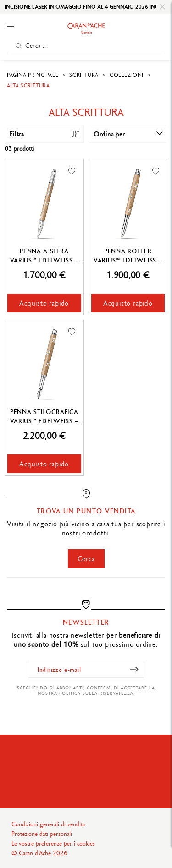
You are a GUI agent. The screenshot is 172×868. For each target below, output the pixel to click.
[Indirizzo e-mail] (86, 669)
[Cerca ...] (86, 46)
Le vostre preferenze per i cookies (53, 843)
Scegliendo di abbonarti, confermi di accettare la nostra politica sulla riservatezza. (86, 691)
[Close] (162, 7)
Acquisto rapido (44, 303)
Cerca (86, 559)
